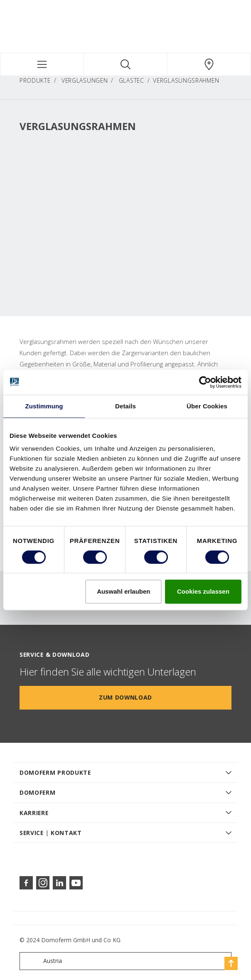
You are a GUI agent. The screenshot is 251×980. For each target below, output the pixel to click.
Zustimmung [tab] (44, 406)
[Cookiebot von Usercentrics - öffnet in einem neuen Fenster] (205, 382)
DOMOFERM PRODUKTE (55, 772)
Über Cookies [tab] (207, 406)
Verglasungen (85, 80)
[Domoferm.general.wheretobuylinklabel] (209, 64)
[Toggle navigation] (42, 64)
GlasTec (132, 80)
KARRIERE (34, 813)
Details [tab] (125, 406)
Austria (43, 961)
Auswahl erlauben (123, 591)
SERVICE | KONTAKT (51, 833)
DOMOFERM (38, 792)
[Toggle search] (125, 64)
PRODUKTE (35, 80)
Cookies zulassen (203, 591)
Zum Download (125, 697)
